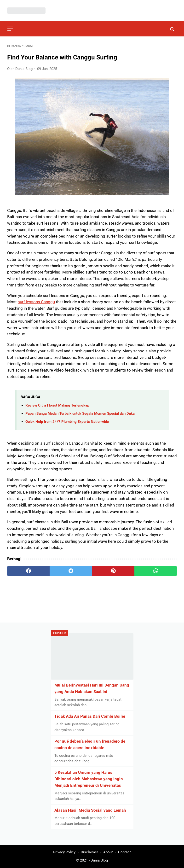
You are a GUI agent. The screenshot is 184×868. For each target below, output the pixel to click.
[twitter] (71, 571)
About (108, 852)
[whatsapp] (156, 571)
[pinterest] (113, 571)
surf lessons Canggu (36, 302)
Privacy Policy (64, 852)
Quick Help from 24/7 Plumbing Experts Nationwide (67, 422)
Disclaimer (89, 852)
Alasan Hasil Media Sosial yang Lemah (90, 810)
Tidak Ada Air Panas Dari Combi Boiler (90, 716)
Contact (124, 852)
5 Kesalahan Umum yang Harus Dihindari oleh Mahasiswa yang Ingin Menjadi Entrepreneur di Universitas (89, 779)
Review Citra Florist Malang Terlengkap (57, 405)
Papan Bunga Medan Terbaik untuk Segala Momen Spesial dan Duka (80, 414)
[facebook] (28, 571)
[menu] (10, 29)
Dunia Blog (99, 860)
